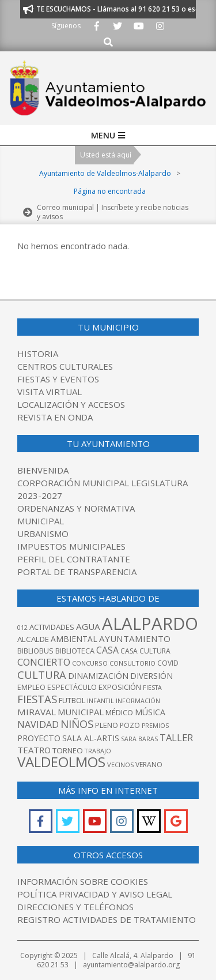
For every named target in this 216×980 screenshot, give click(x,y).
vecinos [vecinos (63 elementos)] (120, 765)
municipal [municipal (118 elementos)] (81, 712)
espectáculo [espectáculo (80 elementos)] (72, 687)
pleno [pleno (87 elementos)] (107, 725)
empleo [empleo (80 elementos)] (31, 687)
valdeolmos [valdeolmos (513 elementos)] (61, 762)
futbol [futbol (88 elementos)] (72, 700)
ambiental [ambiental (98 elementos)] (74, 639)
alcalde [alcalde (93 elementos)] (33, 639)
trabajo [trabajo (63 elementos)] (98, 751)
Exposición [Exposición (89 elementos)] (120, 687)
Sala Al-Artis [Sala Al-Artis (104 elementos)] (91, 738)
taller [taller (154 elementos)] (176, 737)
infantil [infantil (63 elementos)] (101, 701)
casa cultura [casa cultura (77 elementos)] (145, 651)
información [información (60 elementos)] (138, 701)
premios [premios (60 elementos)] (155, 726)
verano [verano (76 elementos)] (149, 765)
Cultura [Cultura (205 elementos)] (42, 675)
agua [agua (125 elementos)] (88, 626)
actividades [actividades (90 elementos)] (52, 627)
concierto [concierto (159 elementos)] (44, 662)
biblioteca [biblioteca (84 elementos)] (75, 651)
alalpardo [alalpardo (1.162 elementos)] (150, 624)
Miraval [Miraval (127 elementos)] (37, 712)
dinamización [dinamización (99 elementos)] (98, 676)
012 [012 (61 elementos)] (22, 628)
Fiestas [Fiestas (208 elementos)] (37, 699)
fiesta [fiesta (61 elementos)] (152, 688)
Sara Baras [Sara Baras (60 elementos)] (139, 739)
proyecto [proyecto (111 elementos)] (39, 738)
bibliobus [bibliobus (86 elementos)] (35, 651)
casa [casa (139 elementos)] (107, 650)
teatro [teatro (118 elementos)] (34, 750)
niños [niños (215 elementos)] (77, 724)
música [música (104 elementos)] (150, 712)
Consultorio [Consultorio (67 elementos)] (132, 663)
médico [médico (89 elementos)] (119, 712)
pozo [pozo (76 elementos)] (130, 725)
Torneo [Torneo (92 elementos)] (68, 750)
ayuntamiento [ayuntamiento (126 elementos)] (135, 639)
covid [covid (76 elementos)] (168, 663)
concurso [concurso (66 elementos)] (90, 663)
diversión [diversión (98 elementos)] (151, 676)
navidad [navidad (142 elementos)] (38, 724)
